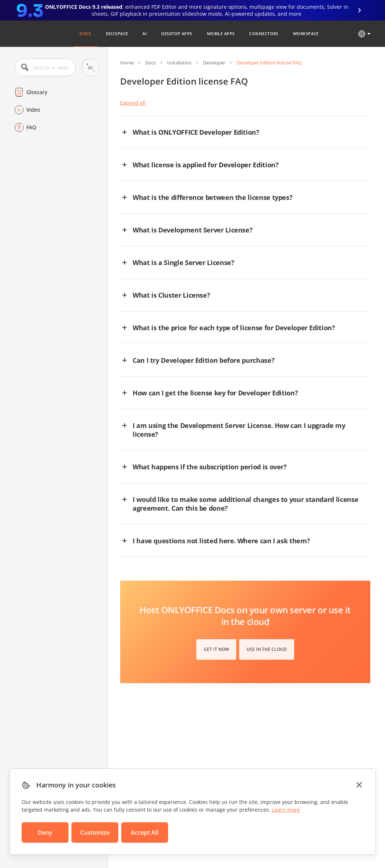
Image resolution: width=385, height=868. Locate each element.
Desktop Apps (177, 33)
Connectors (264, 33)
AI (145, 33)
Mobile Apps (221, 33)
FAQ (31, 127)
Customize (95, 832)
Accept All (145, 832)
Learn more (286, 810)
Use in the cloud (267, 649)
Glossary (37, 92)
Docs (85, 33)
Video (33, 110)
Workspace (306, 33)
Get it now (216, 649)
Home (127, 63)
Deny (45, 832)
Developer (214, 63)
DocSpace (117, 33)
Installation (179, 63)
